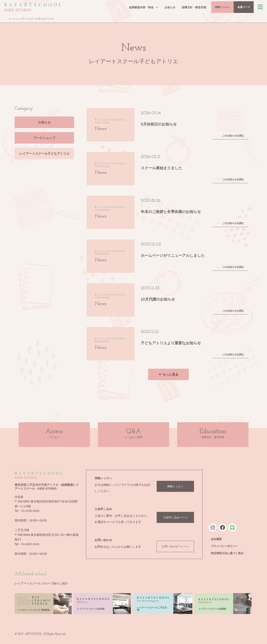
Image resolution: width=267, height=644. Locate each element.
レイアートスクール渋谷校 (91, 609)
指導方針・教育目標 (181, 8)
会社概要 (216, 539)
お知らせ (157, 8)
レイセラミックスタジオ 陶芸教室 (34, 610)
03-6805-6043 (30, 544)
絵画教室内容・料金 (130, 8)
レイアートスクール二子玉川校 (152, 609)
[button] (168, 374)
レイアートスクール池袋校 (212, 609)
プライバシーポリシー (224, 546)
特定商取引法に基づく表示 (227, 553)
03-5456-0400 (30, 511)
